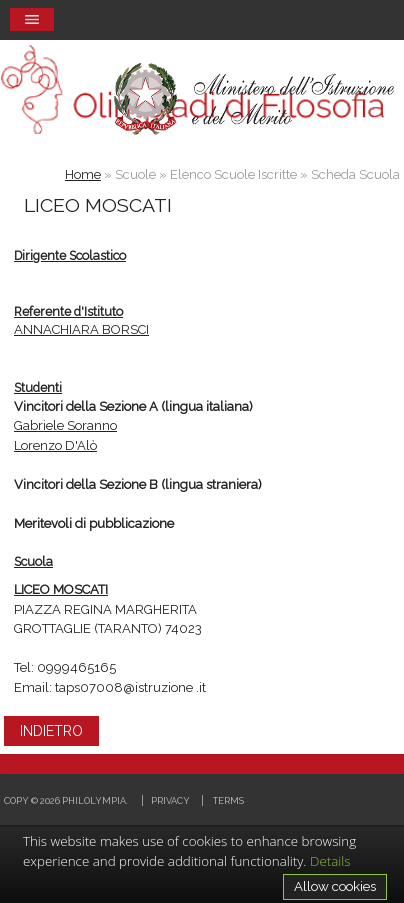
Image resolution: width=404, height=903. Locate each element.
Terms (228, 800)
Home (83, 174)
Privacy (170, 800)
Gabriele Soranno (65, 425)
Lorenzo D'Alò (55, 445)
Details (330, 861)
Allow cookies (335, 886)
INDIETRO (51, 731)
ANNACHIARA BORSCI (81, 329)
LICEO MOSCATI (61, 589)
